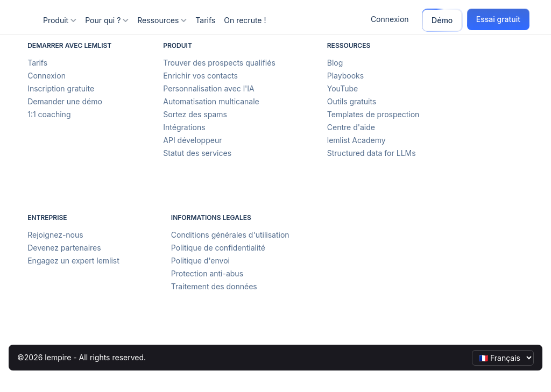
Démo (442, 20)
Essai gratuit (498, 19)
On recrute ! (245, 20)
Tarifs (205, 20)
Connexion (390, 19)
